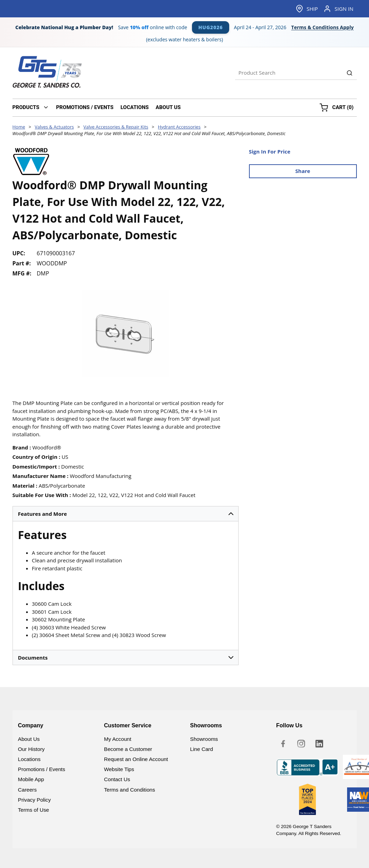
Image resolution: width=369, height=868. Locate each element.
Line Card (202, 749)
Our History (31, 749)
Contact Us (117, 779)
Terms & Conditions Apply (322, 27)
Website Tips (119, 769)
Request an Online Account (136, 759)
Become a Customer (128, 749)
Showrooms (204, 739)
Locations (29, 759)
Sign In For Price (270, 151)
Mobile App (31, 779)
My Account (118, 739)
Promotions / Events (42, 769)
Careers (27, 790)
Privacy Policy (35, 800)
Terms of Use (34, 810)
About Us (29, 739)
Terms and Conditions (130, 790)
